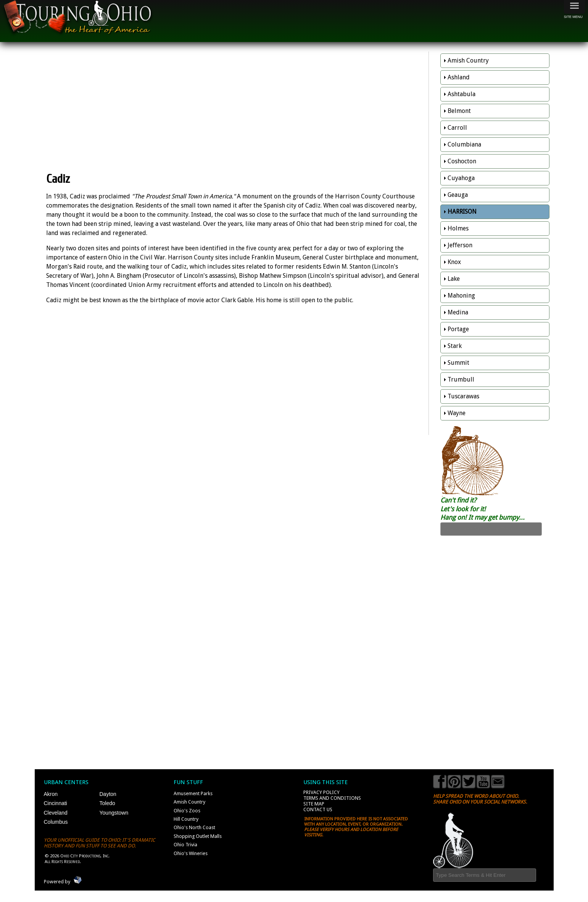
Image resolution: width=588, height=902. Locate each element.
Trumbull (461, 379)
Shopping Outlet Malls (198, 836)
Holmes (458, 228)
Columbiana (464, 144)
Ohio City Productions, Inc (84, 856)
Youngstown (114, 813)
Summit (458, 363)
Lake (454, 279)
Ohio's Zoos (187, 811)
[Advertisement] (236, 107)
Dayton (108, 794)
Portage (458, 329)
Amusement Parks (193, 793)
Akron (51, 794)
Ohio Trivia (185, 845)
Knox (454, 262)
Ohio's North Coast (194, 827)
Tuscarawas (463, 396)
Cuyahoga (461, 178)
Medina (458, 312)
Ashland (459, 77)
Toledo (107, 803)
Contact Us (318, 809)
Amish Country (468, 60)
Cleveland (56, 813)
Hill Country (186, 819)
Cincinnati (56, 803)
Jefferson (460, 245)
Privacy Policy (321, 792)
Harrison (462, 212)
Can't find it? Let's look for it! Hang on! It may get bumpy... (482, 509)
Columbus (56, 822)
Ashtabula (462, 94)
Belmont (459, 111)
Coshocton (462, 161)
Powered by (57, 882)
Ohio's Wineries (191, 853)
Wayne (457, 413)
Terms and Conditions (332, 798)
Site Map (314, 804)
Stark (455, 346)
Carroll (457, 128)
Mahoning (461, 296)
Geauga (458, 195)
